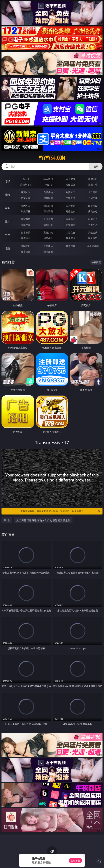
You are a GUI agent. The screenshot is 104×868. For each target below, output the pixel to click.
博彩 (7, 181)
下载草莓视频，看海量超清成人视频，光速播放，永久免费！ (61, 511)
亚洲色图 (48, 219)
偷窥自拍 (26, 219)
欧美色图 (70, 219)
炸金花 (48, 185)
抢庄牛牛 (93, 185)
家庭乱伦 (48, 232)
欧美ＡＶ (70, 192)
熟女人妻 (26, 198)
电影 (7, 208)
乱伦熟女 (70, 211)
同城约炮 (26, 246)
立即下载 (75, 861)
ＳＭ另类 (93, 198)
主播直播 (70, 198)
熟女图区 (70, 225)
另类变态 (93, 211)
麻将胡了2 (26, 185)
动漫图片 (93, 219)
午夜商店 (48, 246)
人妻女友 (70, 232)
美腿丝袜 (26, 225)
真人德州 (48, 179)
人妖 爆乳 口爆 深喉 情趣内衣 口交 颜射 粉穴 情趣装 (43, 520)
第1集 (7, 520)
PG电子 (26, 179)
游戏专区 (93, 179)
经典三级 (48, 211)
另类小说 (48, 238)
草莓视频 (70, 246)
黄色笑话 (70, 238)
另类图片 (93, 225)
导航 (7, 248)
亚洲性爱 (26, 206)
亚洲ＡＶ (26, 192)
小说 (7, 235)
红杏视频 (26, 252)
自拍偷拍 (48, 192)
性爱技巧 (93, 238)
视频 (7, 195)
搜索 (96, 166)
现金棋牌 (70, 185)
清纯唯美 (48, 225)
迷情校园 (26, 238)
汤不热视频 (93, 246)
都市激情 (26, 232)
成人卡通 (70, 206)
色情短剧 (48, 252)
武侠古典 (93, 232)
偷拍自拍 (48, 206)
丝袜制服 (48, 198)
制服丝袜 (26, 211)
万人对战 (70, 179)
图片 (7, 221)
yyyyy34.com (52, 158)
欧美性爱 (93, 206)
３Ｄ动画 (93, 192)
